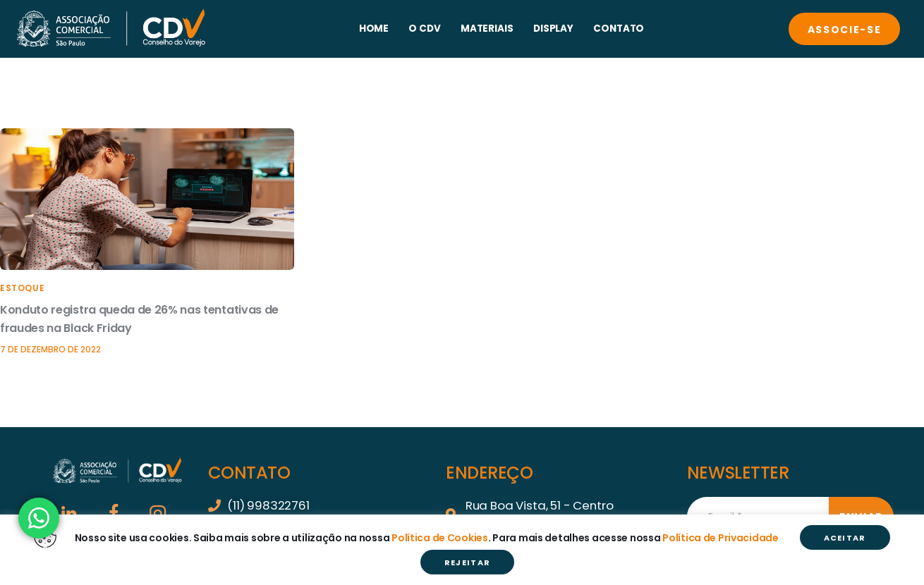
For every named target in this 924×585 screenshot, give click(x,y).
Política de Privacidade (721, 538)
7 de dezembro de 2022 (50, 349)
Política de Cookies (440, 538)
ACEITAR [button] (845, 538)
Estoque (22, 288)
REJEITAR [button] (468, 562)
